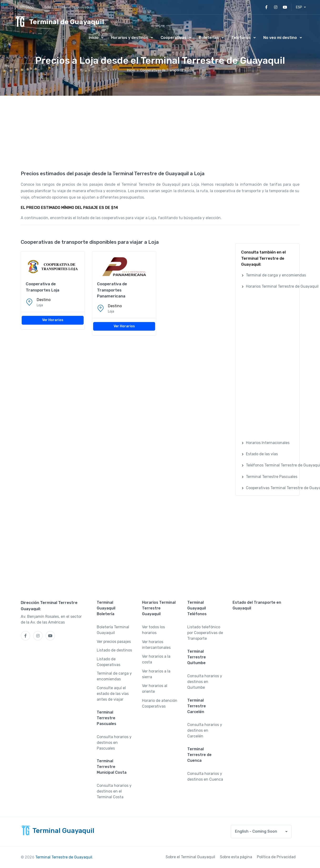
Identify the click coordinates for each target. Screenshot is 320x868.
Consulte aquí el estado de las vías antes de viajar (113, 694)
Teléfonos (241, 38)
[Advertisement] (160, 132)
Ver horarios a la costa (156, 659)
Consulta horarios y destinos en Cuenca (205, 776)
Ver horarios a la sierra (156, 674)
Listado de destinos (114, 650)
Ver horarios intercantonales (156, 645)
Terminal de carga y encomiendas (114, 676)
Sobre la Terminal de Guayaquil (68, 7)
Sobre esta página (236, 857)
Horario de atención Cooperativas (160, 703)
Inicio (94, 38)
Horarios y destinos (130, 38)
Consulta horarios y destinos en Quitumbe (205, 682)
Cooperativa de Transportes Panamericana (112, 290)
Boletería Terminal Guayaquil (113, 630)
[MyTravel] (59, 22)
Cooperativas (173, 38)
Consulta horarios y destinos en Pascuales (114, 743)
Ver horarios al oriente (155, 689)
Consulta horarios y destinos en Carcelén (205, 730)
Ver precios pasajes (114, 642)
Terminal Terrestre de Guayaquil (64, 857)
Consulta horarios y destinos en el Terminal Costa (114, 791)
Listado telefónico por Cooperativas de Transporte (205, 633)
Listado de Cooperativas (109, 662)
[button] (301, 7)
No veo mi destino (280, 38)
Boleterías (209, 38)
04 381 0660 (24, 7)
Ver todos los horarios (153, 630)
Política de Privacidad (276, 857)
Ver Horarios (53, 320)
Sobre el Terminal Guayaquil (190, 857)
